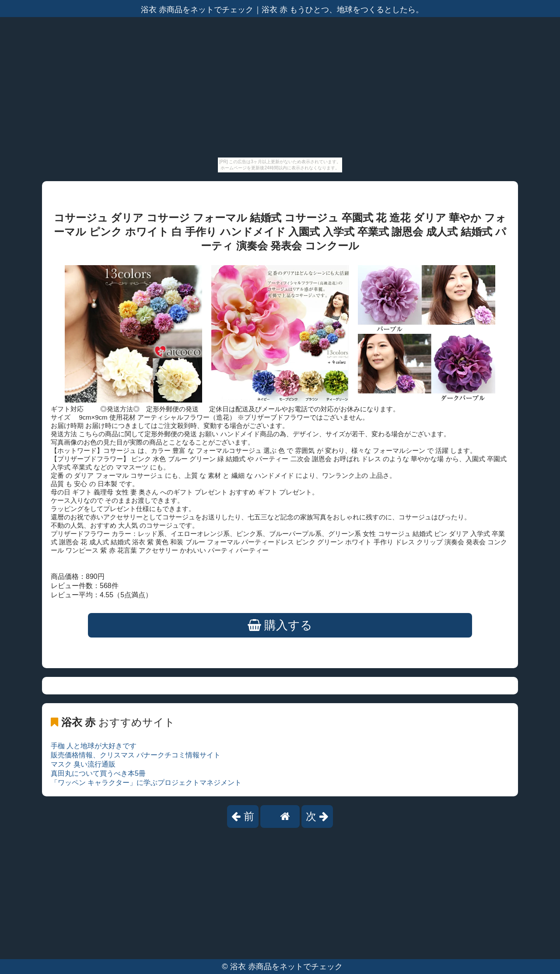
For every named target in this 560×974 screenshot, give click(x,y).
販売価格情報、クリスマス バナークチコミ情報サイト (136, 755)
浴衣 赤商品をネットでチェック (286, 967)
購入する (280, 625)
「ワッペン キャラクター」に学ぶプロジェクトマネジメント (146, 783)
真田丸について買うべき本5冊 (98, 773)
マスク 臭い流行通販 (83, 764)
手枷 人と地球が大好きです (94, 746)
